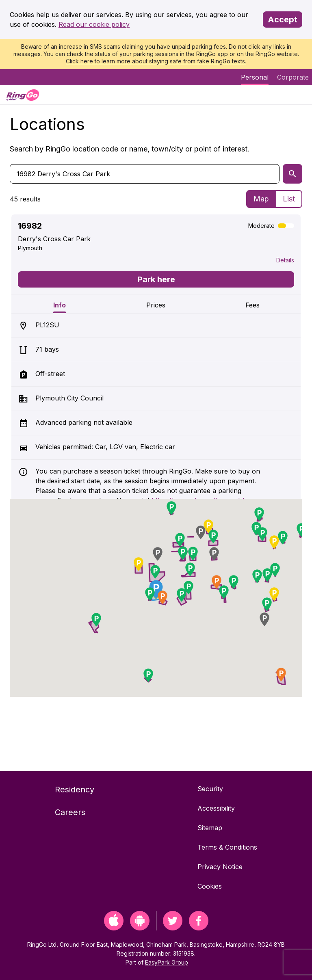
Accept (283, 19)
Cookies (210, 886)
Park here (156, 279)
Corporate (293, 77)
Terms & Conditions (227, 847)
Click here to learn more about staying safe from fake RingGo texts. (156, 61)
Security (210, 789)
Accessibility (216, 808)
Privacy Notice (220, 867)
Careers (70, 812)
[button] (150, 594)
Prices (156, 305)
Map (261, 199)
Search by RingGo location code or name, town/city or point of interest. (130, 149)
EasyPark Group (167, 962)
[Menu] (299, 95)
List (289, 199)
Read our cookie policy (94, 24)
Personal (255, 77)
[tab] (60, 304)
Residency (75, 790)
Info (60, 305)
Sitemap (210, 828)
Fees (252, 305)
